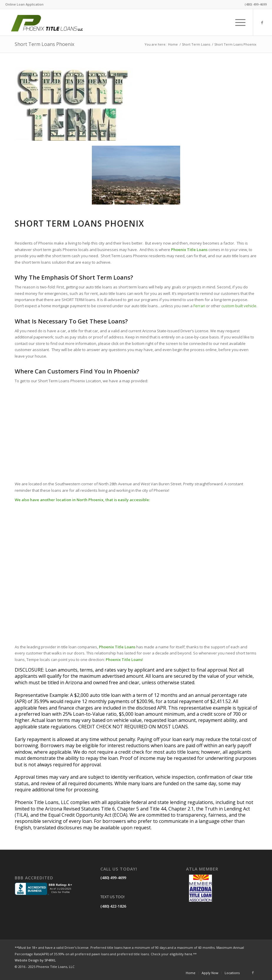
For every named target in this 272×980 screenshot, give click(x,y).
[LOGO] (54, 22)
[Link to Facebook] (262, 22)
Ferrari (199, 306)
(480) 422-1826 (113, 906)
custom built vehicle (239, 306)
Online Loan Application (24, 4)
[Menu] (237, 22)
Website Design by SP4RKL (35, 960)
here (188, 954)
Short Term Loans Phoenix (44, 44)
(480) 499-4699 (113, 878)
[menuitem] (24, 4)
